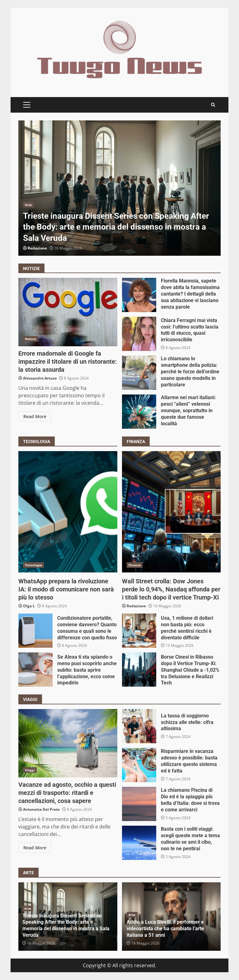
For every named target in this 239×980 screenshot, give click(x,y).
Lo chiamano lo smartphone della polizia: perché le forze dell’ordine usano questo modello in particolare (139, 373)
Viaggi (30, 770)
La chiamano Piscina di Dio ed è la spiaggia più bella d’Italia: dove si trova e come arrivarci (139, 804)
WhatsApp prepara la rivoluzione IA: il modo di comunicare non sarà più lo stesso (68, 512)
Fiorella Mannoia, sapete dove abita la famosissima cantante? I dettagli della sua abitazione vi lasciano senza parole (139, 295)
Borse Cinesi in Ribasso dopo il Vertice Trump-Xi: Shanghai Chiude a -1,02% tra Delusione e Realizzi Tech (139, 670)
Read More (35, 416)
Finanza (135, 565)
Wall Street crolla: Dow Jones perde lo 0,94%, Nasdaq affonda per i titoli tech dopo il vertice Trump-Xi (171, 512)
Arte (28, 205)
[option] (119, 188)
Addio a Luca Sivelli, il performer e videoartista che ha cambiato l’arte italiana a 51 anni (165, 929)
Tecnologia (33, 565)
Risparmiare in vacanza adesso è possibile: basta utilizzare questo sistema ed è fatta (139, 765)
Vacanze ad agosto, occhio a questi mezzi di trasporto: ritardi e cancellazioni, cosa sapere (68, 743)
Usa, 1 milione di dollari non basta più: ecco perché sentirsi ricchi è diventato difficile (139, 631)
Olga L (29, 606)
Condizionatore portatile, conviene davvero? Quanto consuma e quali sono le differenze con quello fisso (35, 631)
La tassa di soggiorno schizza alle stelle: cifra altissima (139, 726)
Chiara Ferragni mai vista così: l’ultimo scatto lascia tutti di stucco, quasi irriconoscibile (139, 334)
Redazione (37, 248)
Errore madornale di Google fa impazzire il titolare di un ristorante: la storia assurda (68, 312)
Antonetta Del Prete (41, 809)
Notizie (30, 339)
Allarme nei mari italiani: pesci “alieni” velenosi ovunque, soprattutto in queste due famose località (139, 412)
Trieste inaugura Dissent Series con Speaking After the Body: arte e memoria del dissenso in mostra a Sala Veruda (119, 188)
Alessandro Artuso (40, 378)
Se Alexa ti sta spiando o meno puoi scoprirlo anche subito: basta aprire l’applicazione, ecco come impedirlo (35, 670)
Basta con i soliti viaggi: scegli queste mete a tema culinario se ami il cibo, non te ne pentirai (139, 843)
